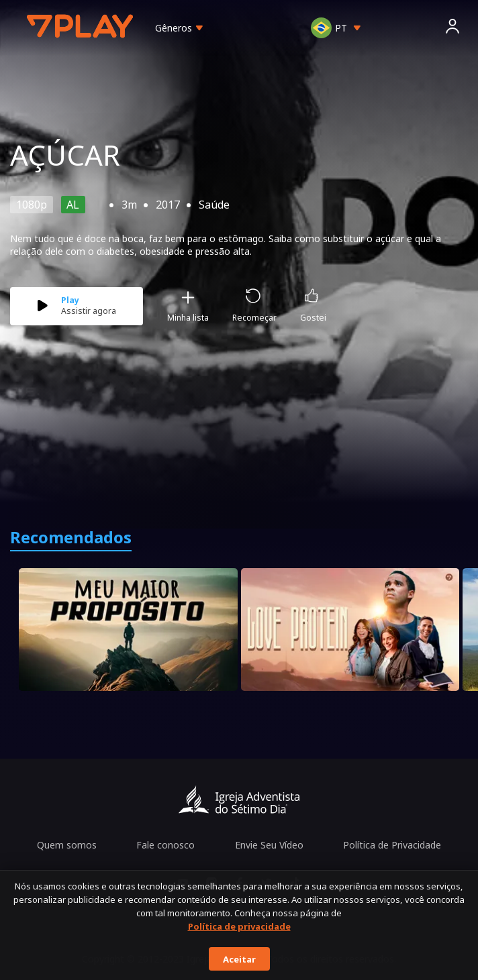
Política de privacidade (239, 926)
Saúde (214, 205)
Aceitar (239, 959)
